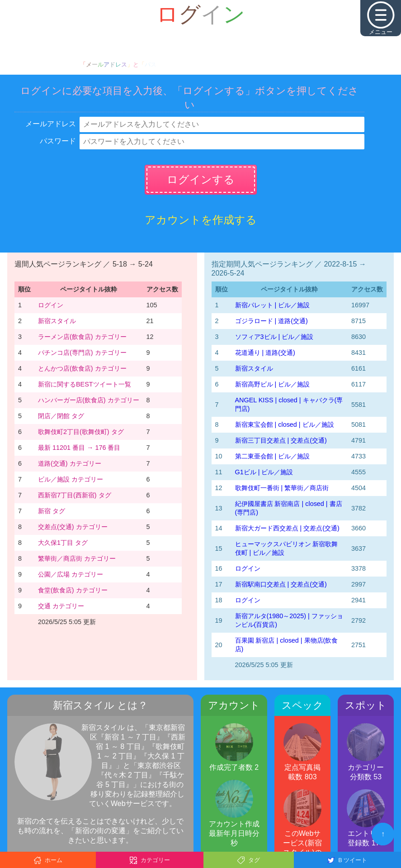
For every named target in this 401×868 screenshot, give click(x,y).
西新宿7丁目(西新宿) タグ (75, 495)
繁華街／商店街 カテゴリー (77, 558)
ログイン (51, 305)
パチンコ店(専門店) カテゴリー (82, 353)
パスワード (58, 141)
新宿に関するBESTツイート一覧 (85, 384)
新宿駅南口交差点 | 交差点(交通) (281, 584)
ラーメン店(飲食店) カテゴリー (82, 337)
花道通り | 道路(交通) (265, 353)
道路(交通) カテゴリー (70, 463)
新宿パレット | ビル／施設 (273, 305)
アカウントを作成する (201, 220)
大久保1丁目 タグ (63, 543)
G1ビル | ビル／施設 (264, 472)
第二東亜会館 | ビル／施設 (273, 456)
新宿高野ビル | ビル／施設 (273, 384)
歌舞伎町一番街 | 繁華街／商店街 (282, 488)
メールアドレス (51, 124)
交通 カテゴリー (61, 606)
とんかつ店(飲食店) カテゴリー (82, 368)
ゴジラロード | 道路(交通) (271, 321)
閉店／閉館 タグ (61, 416)
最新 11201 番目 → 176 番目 (79, 448)
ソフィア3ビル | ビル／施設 (274, 337)
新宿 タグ (52, 511)
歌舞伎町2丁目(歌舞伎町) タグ (81, 432)
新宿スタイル (57, 321)
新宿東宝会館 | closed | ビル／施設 (285, 424)
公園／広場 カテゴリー (71, 574)
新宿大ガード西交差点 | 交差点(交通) (287, 528)
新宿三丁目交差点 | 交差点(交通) (281, 440)
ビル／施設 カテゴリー (71, 479)
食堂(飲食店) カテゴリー (73, 590)
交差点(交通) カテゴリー (73, 527)
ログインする (201, 179)
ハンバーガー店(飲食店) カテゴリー (89, 400)
